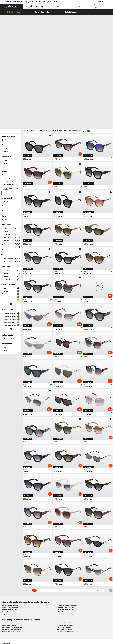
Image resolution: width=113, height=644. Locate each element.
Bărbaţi (5, 70)
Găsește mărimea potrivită (11, 112)
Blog (76, 601)
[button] (11, 6)
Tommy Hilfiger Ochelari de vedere (68, 551)
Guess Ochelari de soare (65, 531)
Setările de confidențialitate (10, 598)
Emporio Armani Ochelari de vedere (13, 551)
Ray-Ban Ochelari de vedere (11, 542)
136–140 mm (8, 100)
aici (50, 572)
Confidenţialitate (18, 635)
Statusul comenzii (80, 603)
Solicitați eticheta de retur (46, 601)
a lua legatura (5, 601)
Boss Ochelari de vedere (64, 548)
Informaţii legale (29, 635)
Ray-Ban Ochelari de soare (10, 524)
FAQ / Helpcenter (80, 596)
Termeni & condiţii (7, 635)
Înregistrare (78, 8)
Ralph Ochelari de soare (65, 533)
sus (110, 635)
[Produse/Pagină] (59, 49)
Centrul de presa (6, 596)
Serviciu (41, 593)
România (103, 1)
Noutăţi (5, 121)
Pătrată (11, 195)
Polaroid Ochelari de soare (66, 526)
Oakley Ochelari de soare (10, 526)
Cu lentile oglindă (8, 258)
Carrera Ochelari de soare (10, 531)
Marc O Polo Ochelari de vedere (12, 546)
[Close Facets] (11, 49)
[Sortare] (75, 49)
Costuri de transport (44, 598)
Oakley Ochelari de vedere (10, 544)
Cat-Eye (11, 150)
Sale (4, 124)
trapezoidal (11, 199)
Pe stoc (5, 127)
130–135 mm (8, 97)
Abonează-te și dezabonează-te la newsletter (89, 598)
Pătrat (11, 147)
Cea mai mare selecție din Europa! (15, 2)
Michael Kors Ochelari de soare (67, 524)
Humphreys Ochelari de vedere (12, 548)
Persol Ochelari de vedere (65, 544)
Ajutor (77, 593)
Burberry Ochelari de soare (66, 528)
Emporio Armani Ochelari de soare (13, 533)
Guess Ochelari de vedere (65, 542)
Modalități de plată (44, 596)
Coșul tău (95, 8)
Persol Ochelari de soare (10, 528)
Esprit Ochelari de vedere (65, 546)
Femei (5, 67)
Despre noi (5, 593)
